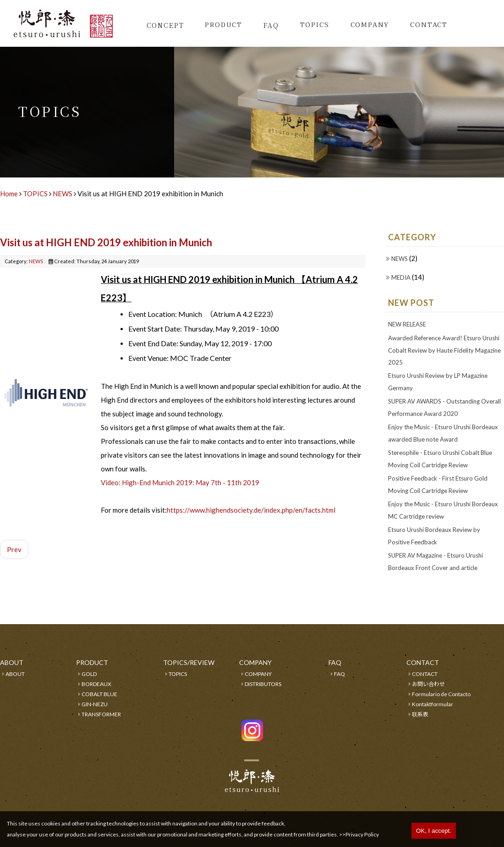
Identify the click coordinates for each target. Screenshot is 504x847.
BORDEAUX (96, 684)
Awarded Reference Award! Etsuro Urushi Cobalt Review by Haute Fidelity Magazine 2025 (444, 350)
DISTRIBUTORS (263, 684)
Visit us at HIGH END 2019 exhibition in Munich (106, 242)
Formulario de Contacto (441, 694)
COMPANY (258, 674)
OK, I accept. (434, 831)
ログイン (252, 797)
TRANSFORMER (101, 714)
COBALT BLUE (99, 694)
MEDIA (402, 277)
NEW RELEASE (407, 324)
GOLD (89, 674)
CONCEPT (165, 25)
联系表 (420, 714)
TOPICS (315, 25)
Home (9, 194)
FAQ (271, 25)
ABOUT (15, 674)
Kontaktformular (433, 704)
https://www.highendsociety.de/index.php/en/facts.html (251, 510)
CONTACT (425, 674)
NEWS (63, 194)
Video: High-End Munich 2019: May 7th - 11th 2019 (180, 482)
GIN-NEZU (95, 704)
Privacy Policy (362, 834)
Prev (14, 549)
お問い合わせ (428, 684)
